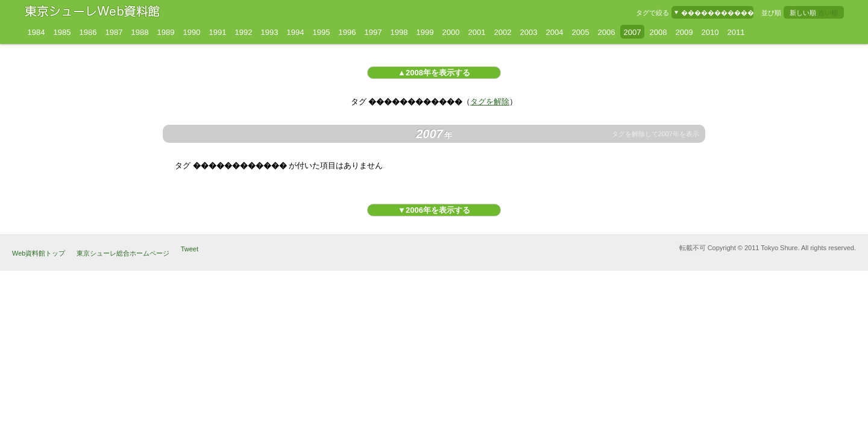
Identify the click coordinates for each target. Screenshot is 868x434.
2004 (555, 32)
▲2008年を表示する (434, 73)
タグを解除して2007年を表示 (656, 134)
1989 (166, 32)
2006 (607, 32)
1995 (322, 32)
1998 (399, 32)
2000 (451, 32)
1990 (192, 32)
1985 (62, 32)
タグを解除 (490, 102)
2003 (529, 32)
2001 (477, 32)
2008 (659, 32)
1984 (36, 32)
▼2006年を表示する (434, 210)
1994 (296, 32)
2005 (581, 32)
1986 (88, 32)
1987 (114, 32)
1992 (244, 32)
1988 (140, 32)
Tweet (190, 249)
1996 (348, 32)
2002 (503, 32)
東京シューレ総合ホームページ (123, 253)
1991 (218, 32)
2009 (684, 32)
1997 (373, 32)
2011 (736, 32)
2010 (710, 32)
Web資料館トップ (39, 253)
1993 (270, 32)
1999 (425, 32)
